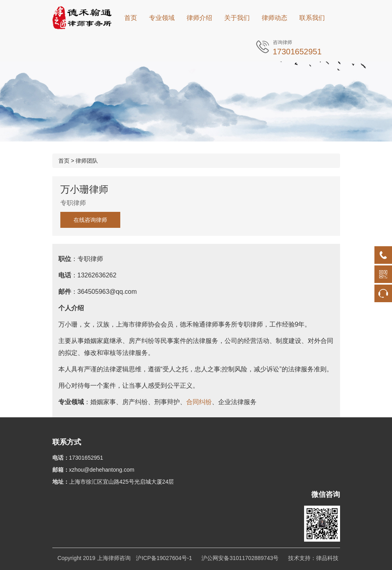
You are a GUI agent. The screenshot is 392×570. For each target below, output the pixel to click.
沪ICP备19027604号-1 (164, 558)
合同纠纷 (199, 402)
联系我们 (312, 18)
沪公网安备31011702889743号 (240, 558)
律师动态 (275, 18)
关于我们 (237, 18)
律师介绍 (199, 18)
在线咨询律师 (90, 220)
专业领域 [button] (162, 18)
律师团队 (87, 161)
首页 (131, 18)
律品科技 (327, 558)
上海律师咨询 (114, 558)
